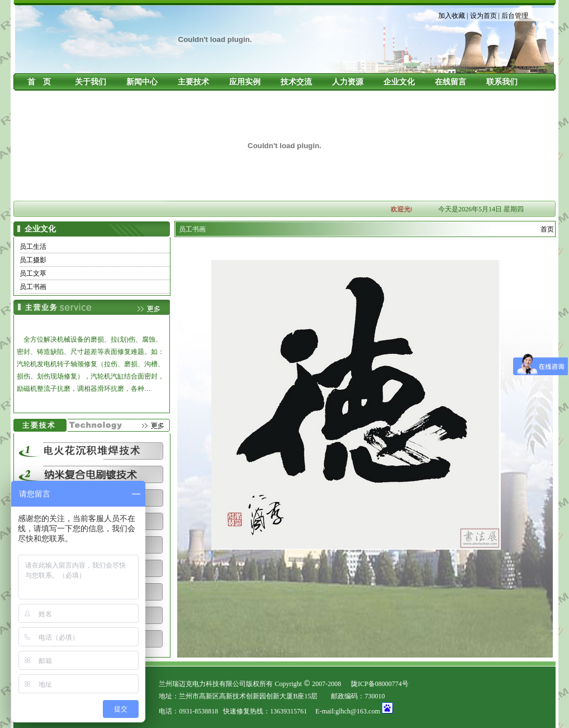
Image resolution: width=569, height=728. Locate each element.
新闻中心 (142, 82)
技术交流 (296, 82)
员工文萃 (33, 273)
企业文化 (399, 82)
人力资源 (348, 82)
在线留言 (451, 82)
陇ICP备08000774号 (380, 684)
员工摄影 (33, 260)
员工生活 (33, 247)
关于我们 (91, 82)
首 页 (39, 82)
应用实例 (245, 82)
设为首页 (483, 16)
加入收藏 (452, 16)
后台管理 (515, 16)
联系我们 (502, 82)
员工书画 (33, 287)
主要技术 (193, 82)
